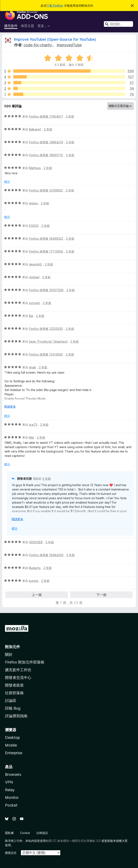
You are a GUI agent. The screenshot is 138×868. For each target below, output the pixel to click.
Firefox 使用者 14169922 (46, 190)
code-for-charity (38, 45)
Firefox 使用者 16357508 (46, 290)
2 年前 (70, 116)
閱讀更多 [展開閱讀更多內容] (10, 406)
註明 (17, 841)
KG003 (34, 226)
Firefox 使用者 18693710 (46, 155)
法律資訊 (42, 833)
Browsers (13, 774)
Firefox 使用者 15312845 (46, 354)
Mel (31, 437)
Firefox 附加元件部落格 (25, 662)
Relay (10, 790)
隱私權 (9, 833)
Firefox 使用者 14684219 (46, 142)
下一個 (101, 595)
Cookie (25, 833)
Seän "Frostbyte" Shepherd (48, 341)
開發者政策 (14, 685)
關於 (9, 654)
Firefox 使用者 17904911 (46, 116)
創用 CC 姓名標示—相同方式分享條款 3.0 (73, 841)
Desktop (12, 737)
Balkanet (35, 129)
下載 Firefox (55, 6)
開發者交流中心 (18, 677)
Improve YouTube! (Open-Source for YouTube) (55, 39)
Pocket (11, 805)
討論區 (11, 701)
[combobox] (118, 24)
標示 (7, 182)
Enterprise (14, 753)
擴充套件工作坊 (18, 670)
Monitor (12, 798)
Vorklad (34, 277)
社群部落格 (14, 693)
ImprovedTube (69, 45)
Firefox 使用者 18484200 (46, 555)
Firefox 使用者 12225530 (46, 329)
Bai (31, 316)
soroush (34, 303)
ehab (32, 367)
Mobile (11, 745)
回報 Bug (13, 708)
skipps (33, 203)
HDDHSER (36, 542)
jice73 (33, 425)
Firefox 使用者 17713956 (46, 251)
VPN (9, 782)
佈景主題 (27, 26)
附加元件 (12, 647)
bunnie (34, 581)
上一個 (37, 595)
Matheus (35, 168)
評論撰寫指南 (16, 716)
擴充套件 (11, 26)
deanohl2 (35, 264)
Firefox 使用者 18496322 (46, 238)
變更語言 (11, 853)
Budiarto (35, 568)
